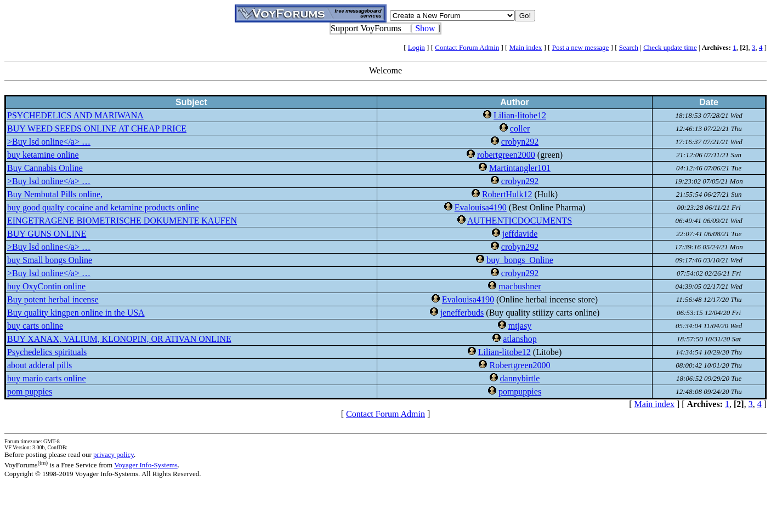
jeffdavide (520, 234)
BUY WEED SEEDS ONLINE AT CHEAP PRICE (97, 128)
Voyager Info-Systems (146, 465)
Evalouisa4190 (481, 207)
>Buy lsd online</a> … (49, 142)
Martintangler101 (520, 168)
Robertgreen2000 (520, 365)
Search (629, 47)
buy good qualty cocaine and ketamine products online (103, 207)
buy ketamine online (43, 155)
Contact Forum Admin (467, 47)
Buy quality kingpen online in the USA (76, 313)
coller (520, 128)
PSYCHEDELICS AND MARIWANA (75, 115)
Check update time (670, 47)
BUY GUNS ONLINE (47, 234)
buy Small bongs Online (50, 260)
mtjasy (520, 326)
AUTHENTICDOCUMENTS (520, 221)
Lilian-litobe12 (520, 115)
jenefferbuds (462, 313)
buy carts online (35, 326)
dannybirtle (520, 378)
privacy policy (114, 454)
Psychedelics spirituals (47, 352)
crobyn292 (520, 142)
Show (425, 28)
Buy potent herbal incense (53, 299)
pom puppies (30, 391)
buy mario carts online (47, 378)
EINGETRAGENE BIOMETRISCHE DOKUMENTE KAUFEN (122, 221)
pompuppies (520, 391)
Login (416, 47)
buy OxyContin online (46, 286)
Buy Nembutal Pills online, (55, 194)
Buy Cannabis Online (45, 168)
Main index (526, 47)
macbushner (520, 286)
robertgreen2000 (506, 155)
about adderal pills (39, 365)
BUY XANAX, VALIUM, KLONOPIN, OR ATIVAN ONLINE (119, 339)
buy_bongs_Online (520, 260)
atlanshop (520, 339)
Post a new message (581, 47)
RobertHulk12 (507, 194)
